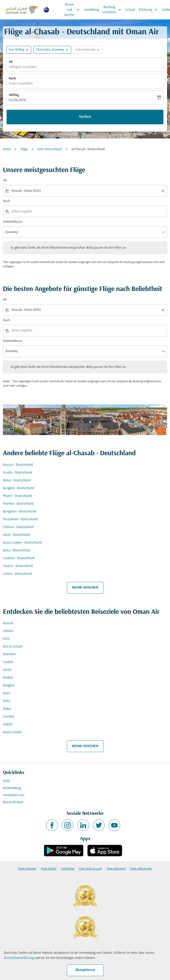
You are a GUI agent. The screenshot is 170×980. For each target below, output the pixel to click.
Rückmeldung (12, 788)
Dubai (7, 709)
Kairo (7, 693)
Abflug (14, 95)
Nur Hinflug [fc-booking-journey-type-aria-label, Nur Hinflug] (16, 50)
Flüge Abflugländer (141, 869)
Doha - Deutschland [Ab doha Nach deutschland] (16, 550)
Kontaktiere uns (14, 795)
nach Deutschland (50, 149)
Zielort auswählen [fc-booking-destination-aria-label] (21, 84)
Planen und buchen (73, 10)
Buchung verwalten (113, 10)
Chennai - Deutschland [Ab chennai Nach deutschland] (18, 527)
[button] (52, 50)
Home (7, 149)
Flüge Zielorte (49, 869)
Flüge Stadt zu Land (90, 869)
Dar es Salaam (13, 647)
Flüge (24, 149)
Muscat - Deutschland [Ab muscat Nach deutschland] (18, 465)
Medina (8, 678)
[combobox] (85, 191)
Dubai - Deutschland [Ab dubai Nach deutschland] (17, 480)
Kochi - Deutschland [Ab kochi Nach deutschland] (16, 535)
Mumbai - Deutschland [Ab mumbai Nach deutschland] (18, 504)
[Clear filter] (163, 191)
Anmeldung (91, 10)
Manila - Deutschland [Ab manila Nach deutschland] (17, 473)
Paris (6, 639)
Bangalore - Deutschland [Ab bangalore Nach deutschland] (20, 512)
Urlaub (130, 10)
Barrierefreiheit (13, 802)
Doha (7, 701)
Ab (11, 62)
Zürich (7, 670)
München (9, 654)
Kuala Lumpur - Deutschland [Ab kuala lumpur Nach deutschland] (22, 543)
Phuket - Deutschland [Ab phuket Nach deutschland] (17, 496)
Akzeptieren (85, 970)
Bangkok (9, 685)
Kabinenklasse (13, 222)
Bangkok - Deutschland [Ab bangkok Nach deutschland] (18, 488)
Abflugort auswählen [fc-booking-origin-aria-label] (23, 67)
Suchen (85, 117)
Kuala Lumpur (12, 732)
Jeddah (8, 724)
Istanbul (9, 717)
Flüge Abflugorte (116, 869)
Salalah (8, 662)
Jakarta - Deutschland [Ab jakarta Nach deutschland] (18, 566)
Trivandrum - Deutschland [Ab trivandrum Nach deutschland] (20, 519)
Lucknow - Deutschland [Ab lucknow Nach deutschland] (19, 558)
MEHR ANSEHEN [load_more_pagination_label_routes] (85, 588)
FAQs (6, 781)
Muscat (8, 623)
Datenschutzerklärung (19, 958)
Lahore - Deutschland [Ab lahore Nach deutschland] (17, 574)
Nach (12, 78)
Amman (8, 631)
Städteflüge (68, 869)
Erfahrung (149, 10)
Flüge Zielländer (27, 869)
